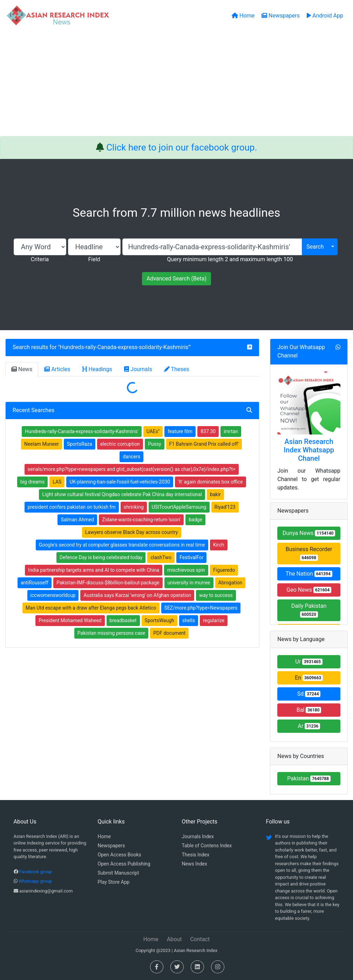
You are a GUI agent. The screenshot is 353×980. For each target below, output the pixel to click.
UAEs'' (153, 431)
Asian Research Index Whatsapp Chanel (309, 450)
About (174, 939)
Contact (200, 939)
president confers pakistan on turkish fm (72, 507)
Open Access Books (120, 855)
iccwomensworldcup (53, 595)
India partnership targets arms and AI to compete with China (94, 570)
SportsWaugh (159, 620)
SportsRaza (80, 444)
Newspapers (111, 846)
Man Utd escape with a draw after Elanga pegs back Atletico (91, 608)
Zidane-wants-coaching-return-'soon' (141, 520)
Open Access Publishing (124, 864)
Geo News (309, 590)
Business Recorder (309, 553)
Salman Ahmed (77, 520)
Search (315, 247)
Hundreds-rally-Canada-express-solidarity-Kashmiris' (125, 347)
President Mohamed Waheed (70, 620)
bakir (215, 494)
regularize (214, 620)
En (309, 678)
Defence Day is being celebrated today (101, 557)
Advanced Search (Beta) (176, 279)
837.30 (208, 431)
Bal (309, 710)
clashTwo (161, 557)
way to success (216, 595)
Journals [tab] (138, 369)
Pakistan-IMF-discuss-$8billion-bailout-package (108, 583)
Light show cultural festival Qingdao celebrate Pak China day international (122, 494)
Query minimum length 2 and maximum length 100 (230, 259)
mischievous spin (186, 570)
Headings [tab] (97, 369)
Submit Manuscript (118, 873)
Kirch (219, 545)
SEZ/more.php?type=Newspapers (201, 608)
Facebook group (36, 872)
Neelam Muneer (42, 444)
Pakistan (309, 779)
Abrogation (230, 583)
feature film (180, 431)
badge (195, 520)
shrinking (134, 507)
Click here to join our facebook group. (182, 147)
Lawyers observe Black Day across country (132, 532)
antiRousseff (35, 583)
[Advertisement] (176, 84)
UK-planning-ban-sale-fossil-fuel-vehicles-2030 (120, 482)
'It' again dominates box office (211, 482)
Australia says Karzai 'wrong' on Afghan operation (137, 595)
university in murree (189, 583)
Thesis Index (196, 855)
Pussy (155, 444)
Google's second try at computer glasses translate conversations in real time (122, 545)
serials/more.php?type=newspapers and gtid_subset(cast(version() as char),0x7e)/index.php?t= (132, 469)
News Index (195, 864)
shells (189, 620)
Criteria (40, 259)
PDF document (169, 633)
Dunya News (309, 533)
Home (104, 836)
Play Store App (114, 882)
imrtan (231, 431)
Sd (309, 694)
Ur (309, 662)
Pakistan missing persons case (111, 633)
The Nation (309, 574)
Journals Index (198, 836)
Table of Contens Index (207, 846)
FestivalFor (191, 557)
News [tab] (22, 369)
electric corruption (120, 444)
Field (94, 259)
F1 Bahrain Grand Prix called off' (204, 444)
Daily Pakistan (309, 610)
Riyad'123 (225, 507)
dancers (131, 457)
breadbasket (123, 620)
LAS (57, 482)
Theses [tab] (177, 369)
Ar (309, 726)
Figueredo (224, 570)
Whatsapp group (35, 881)
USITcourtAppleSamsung (179, 507)
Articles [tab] (57, 369)
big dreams (33, 482)
